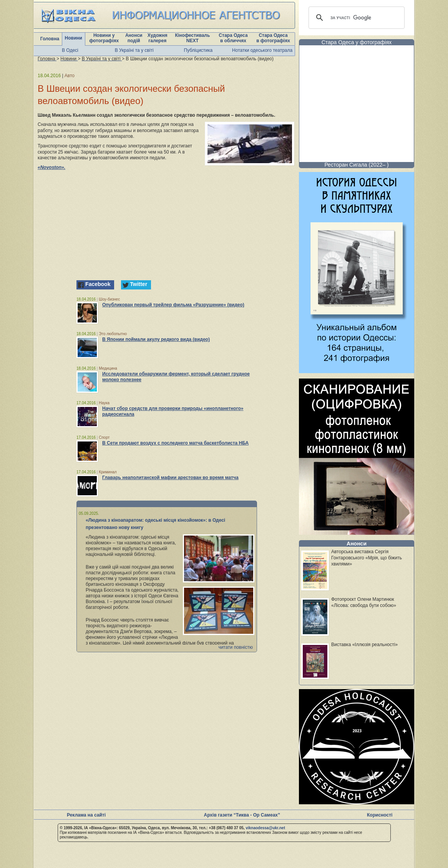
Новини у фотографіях (104, 38)
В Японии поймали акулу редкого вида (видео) (156, 339)
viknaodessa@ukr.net (265, 828)
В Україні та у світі (134, 50)
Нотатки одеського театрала (262, 50)
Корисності (380, 815)
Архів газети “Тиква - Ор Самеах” (242, 815)
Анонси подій (134, 38)
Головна (50, 39)
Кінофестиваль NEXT (192, 38)
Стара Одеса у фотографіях (357, 42)
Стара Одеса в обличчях (233, 38)
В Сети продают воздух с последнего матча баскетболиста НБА (175, 443)
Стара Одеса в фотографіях (273, 38)
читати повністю (236, 647)
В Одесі (70, 50)
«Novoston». (51, 167)
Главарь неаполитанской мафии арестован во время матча (170, 478)
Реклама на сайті (86, 815)
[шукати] (355, 18)
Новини (74, 38)
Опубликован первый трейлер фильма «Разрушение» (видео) (173, 305)
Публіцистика (198, 50)
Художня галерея (158, 38)
